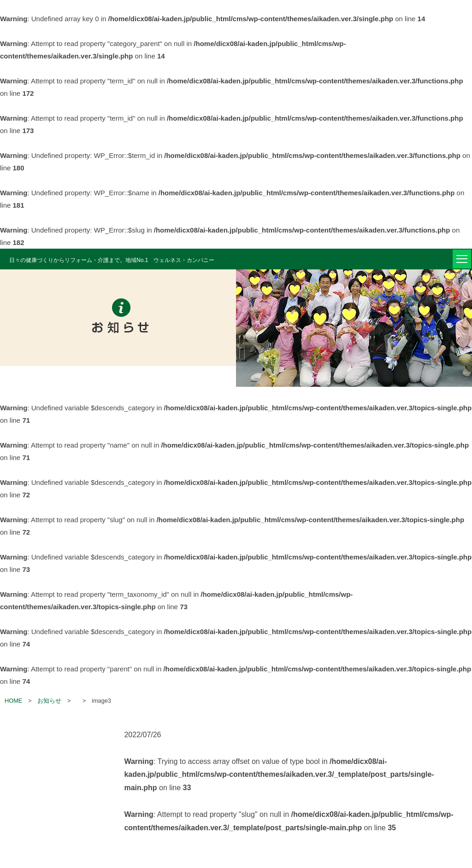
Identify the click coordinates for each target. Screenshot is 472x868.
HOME (13, 701)
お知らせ (49, 701)
